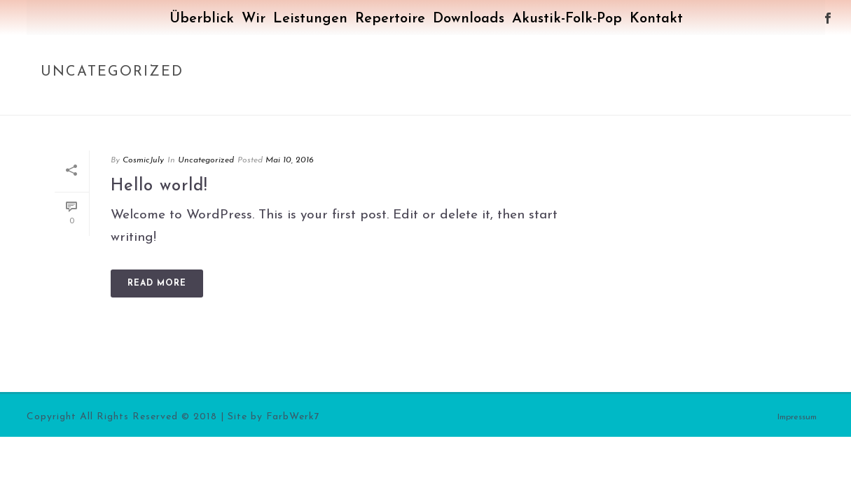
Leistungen (310, 19)
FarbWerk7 (293, 417)
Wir (254, 19)
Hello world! (159, 186)
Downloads (469, 19)
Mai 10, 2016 (290, 160)
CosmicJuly (143, 160)
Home (709, 102)
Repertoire (390, 19)
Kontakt (656, 19)
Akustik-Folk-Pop (567, 19)
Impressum (797, 417)
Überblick (202, 19)
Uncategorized (767, 102)
